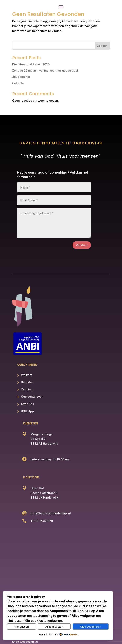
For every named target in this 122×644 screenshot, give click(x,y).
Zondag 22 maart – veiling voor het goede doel (45, 71)
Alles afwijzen (54, 627)
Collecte (18, 83)
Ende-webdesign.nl (25, 642)
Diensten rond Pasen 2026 (31, 64)
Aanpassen (22, 627)
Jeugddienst (21, 77)
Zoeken (102, 46)
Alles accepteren (90, 627)
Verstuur (82, 245)
